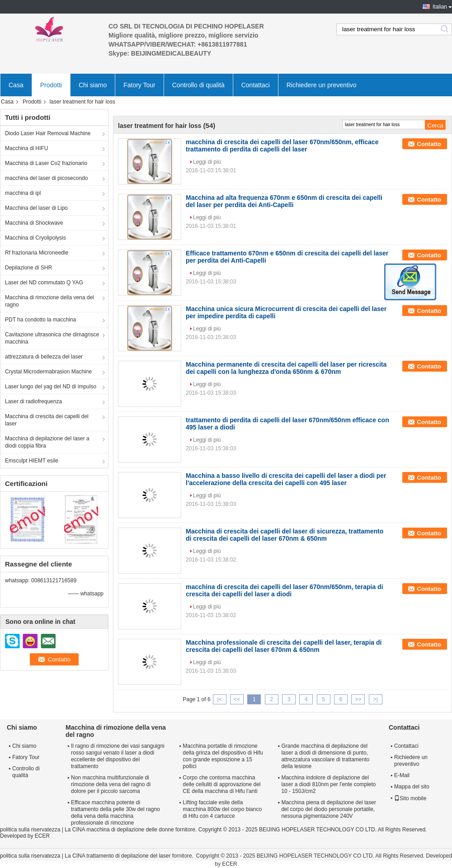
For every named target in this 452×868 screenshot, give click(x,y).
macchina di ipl (23, 193)
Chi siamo (93, 85)
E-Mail (402, 775)
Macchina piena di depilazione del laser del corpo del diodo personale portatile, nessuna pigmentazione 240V (328, 809)
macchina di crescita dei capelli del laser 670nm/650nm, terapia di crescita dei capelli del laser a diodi (285, 590)
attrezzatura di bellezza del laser (44, 357)
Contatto (429, 144)
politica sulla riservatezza (30, 830)
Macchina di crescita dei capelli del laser (47, 420)
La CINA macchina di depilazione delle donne (119, 830)
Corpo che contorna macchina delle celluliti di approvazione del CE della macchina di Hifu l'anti (221, 784)
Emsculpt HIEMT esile (32, 461)
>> (358, 699)
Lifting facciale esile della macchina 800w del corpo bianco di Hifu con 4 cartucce (222, 809)
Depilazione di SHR (28, 268)
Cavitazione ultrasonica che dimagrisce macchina (52, 338)
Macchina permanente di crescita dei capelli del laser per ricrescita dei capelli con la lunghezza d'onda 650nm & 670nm (286, 368)
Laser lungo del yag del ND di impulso (51, 387)
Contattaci (256, 85)
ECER (42, 836)
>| (376, 699)
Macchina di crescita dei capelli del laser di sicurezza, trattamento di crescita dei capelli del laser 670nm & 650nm (285, 535)
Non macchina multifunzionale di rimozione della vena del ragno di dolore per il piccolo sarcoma (111, 784)
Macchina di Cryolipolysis (35, 238)
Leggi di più (207, 162)
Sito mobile (410, 798)
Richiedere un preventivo (322, 85)
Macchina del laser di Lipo (36, 208)
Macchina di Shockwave (34, 223)
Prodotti (51, 85)
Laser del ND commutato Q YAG (44, 283)
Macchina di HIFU (26, 148)
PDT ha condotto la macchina (40, 320)
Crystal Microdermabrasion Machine (48, 372)
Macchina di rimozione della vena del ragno (49, 301)
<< (237, 699)
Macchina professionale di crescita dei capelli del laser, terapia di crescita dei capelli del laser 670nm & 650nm (284, 646)
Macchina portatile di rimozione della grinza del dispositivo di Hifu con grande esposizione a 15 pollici (223, 756)
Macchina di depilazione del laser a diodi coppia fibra (47, 442)
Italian (440, 7)
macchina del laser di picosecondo (46, 178)
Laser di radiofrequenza (33, 401)
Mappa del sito (412, 787)
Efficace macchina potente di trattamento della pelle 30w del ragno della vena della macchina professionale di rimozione (115, 813)
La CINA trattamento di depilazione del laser (118, 856)
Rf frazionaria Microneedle (37, 253)
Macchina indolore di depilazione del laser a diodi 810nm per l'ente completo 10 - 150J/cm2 (328, 784)
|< (220, 699)
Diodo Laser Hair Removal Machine (48, 133)
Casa (16, 85)
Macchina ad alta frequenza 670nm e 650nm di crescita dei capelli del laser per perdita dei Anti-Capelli (284, 201)
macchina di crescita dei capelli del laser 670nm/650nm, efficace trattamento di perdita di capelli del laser (282, 146)
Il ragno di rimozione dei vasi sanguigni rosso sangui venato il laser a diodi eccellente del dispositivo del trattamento (118, 756)
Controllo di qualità (198, 85)
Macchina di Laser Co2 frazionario (46, 163)
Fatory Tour (139, 85)
